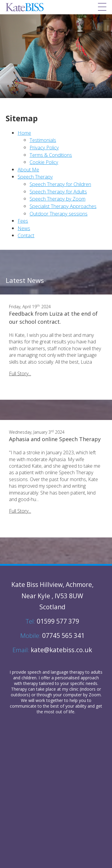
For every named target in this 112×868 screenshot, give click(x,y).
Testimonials (43, 140)
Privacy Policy (44, 147)
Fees (23, 221)
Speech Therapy (35, 177)
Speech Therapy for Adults (58, 192)
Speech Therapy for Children (60, 184)
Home (24, 133)
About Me (28, 169)
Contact (26, 235)
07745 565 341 (52, 635)
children (29, 678)
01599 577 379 (52, 621)
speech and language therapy (56, 672)
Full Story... (20, 373)
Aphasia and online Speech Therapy (55, 439)
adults (97, 672)
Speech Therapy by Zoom (57, 199)
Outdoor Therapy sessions (59, 214)
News (24, 228)
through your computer (59, 695)
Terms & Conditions (51, 155)
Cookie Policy (44, 162)
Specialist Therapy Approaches (63, 206)
